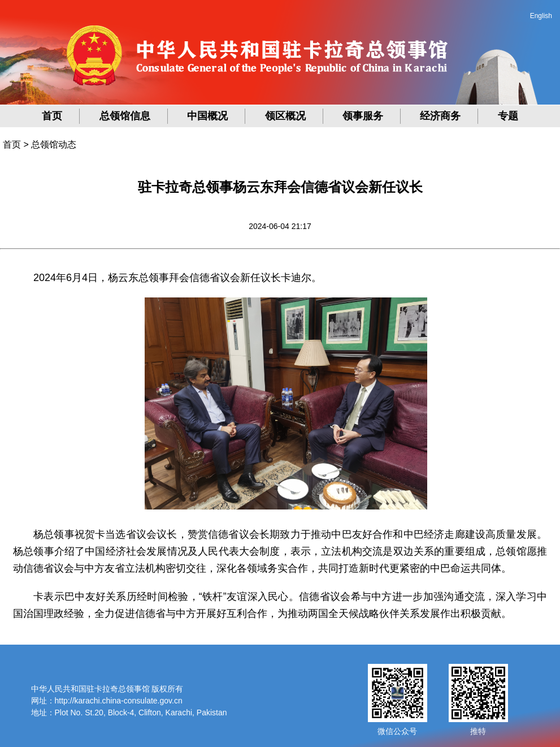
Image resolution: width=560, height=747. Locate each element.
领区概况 (285, 116)
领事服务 (363, 116)
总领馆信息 (125, 116)
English (541, 16)
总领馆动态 (54, 144)
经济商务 (440, 116)
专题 (508, 116)
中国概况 (207, 116)
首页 (52, 116)
